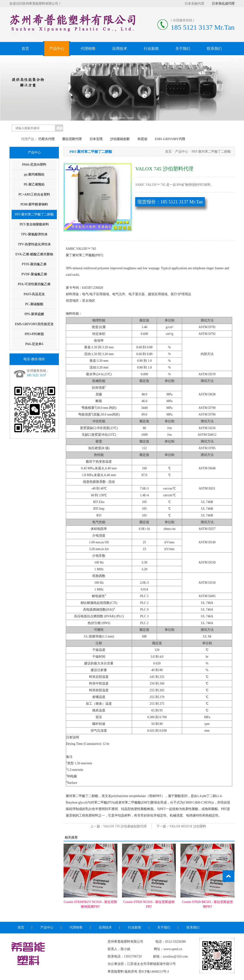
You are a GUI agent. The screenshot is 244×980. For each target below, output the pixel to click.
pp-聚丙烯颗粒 (34, 175)
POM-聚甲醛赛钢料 (34, 204)
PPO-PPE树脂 (34, 334)
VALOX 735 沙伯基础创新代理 (125, 826)
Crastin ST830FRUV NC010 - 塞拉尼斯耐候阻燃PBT (90, 904)
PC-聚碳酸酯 (34, 304)
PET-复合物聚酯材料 (34, 224)
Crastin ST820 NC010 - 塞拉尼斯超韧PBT (149, 904)
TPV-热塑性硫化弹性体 (34, 244)
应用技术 (120, 49)
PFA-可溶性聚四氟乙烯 (34, 284)
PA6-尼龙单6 (34, 344)
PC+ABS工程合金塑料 (34, 194)
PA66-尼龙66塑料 (34, 165)
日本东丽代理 (194, 4)
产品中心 (57, 49)
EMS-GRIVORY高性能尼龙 (34, 324)
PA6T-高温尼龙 (34, 294)
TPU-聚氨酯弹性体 (34, 234)
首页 (25, 49)
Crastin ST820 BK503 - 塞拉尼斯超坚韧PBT (207, 904)
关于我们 (183, 49)
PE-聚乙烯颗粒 (34, 184)
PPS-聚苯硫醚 (34, 314)
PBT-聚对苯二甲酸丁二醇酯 (34, 214)
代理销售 (88, 49)
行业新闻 (151, 49)
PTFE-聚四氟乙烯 (34, 264)
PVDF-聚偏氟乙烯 (34, 274)
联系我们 (214, 49)
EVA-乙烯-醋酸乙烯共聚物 (34, 254)
